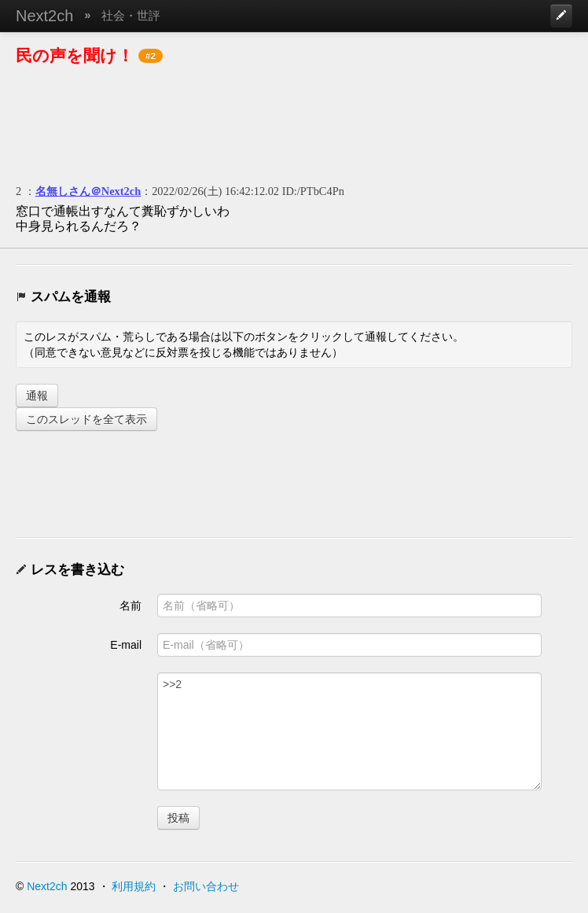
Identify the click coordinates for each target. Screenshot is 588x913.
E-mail (126, 645)
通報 (37, 396)
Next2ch (44, 16)
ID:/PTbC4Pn (313, 191)
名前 (130, 606)
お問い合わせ (206, 886)
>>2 (349, 731)
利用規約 (134, 886)
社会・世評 (131, 15)
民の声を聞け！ (75, 55)
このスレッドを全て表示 (86, 419)
